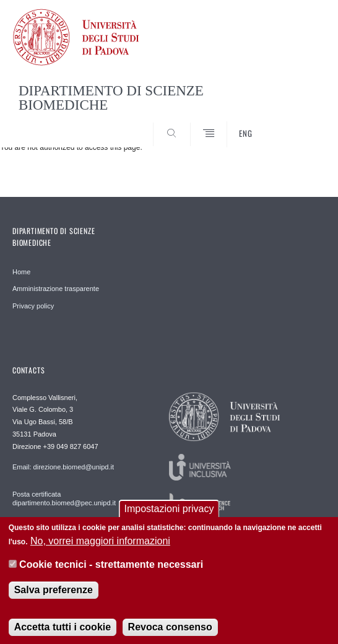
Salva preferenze (54, 594)
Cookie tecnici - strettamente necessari (111, 568)
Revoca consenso (170, 631)
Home (21, 272)
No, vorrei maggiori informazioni (100, 544)
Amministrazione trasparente (56, 289)
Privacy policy (33, 306)
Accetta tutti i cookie (63, 631)
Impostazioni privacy (169, 512)
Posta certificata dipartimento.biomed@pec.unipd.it (64, 498)
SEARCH (300, 124)
